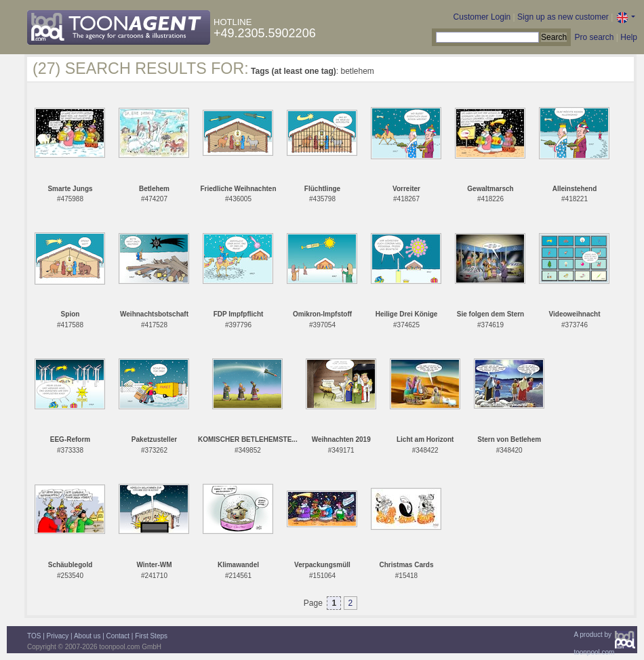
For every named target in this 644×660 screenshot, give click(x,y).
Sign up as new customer (563, 17)
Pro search (594, 37)
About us (87, 636)
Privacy (58, 636)
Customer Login (482, 17)
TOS (34, 636)
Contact (118, 636)
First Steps (151, 636)
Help (629, 37)
